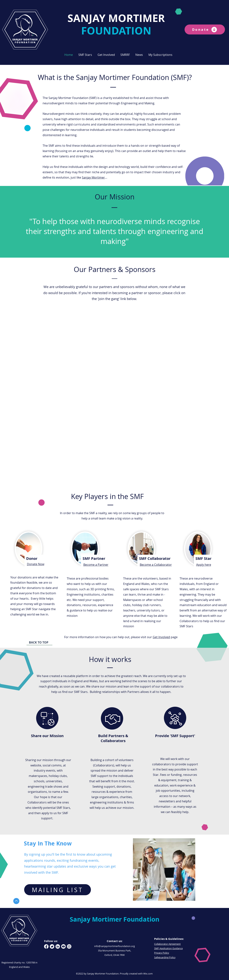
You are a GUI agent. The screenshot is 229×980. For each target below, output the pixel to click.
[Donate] (205, 29)
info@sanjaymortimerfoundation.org (114, 946)
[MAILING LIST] (58, 890)
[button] (85, 55)
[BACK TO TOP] (39, 642)
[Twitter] (52, 946)
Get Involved (161, 637)
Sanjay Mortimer (93, 177)
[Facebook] (46, 946)
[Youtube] (63, 946)
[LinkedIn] (58, 946)
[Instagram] (69, 946)
